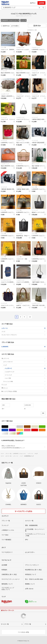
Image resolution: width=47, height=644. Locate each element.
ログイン (33, 3)
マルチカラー (23, 433)
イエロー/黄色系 (23, 430)
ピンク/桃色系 (30, 430)
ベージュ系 (38, 427)
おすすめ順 (15, 26)
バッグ (23, 20)
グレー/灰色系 (23, 427)
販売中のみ (5, 26)
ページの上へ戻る (23, 632)
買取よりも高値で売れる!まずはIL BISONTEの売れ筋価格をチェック (23, 447)
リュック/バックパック (6, 280)
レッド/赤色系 (38, 430)
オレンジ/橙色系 (45, 430)
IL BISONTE (23, 347)
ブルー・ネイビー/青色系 (8, 430)
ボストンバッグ (35, 164)
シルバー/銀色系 (8, 433)
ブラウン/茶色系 (30, 427)
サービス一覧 (5, 624)
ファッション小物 (24, 382)
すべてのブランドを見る (23, 511)
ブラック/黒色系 (8, 427)
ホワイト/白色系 (16, 427)
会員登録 (41, 3)
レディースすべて (24, 362)
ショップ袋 (3, 47)
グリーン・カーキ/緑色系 (45, 427)
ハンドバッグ (19, 164)
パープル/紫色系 (16, 430)
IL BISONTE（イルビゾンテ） (10, 20)
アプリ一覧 (28, 624)
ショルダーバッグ (20, 47)
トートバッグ (4, 71)
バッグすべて (25, 368)
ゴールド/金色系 (16, 433)
